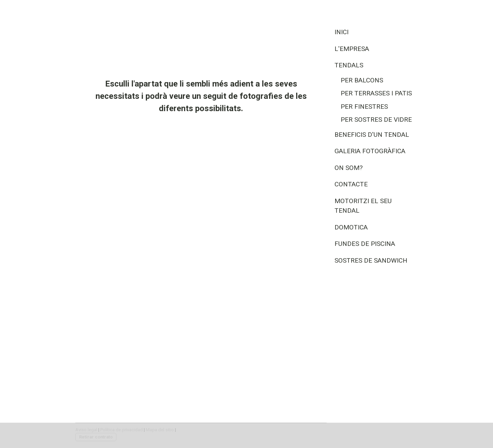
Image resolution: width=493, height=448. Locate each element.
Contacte (351, 184)
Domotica (351, 227)
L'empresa (352, 49)
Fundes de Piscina (365, 244)
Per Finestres (364, 107)
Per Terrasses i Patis (376, 93)
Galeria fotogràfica (370, 151)
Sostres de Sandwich (371, 260)
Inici (342, 32)
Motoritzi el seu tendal (363, 206)
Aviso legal (86, 430)
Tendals (349, 65)
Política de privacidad (122, 430)
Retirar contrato (96, 437)
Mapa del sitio (160, 430)
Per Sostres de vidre (376, 120)
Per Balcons (362, 80)
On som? (349, 168)
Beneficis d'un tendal (372, 135)
